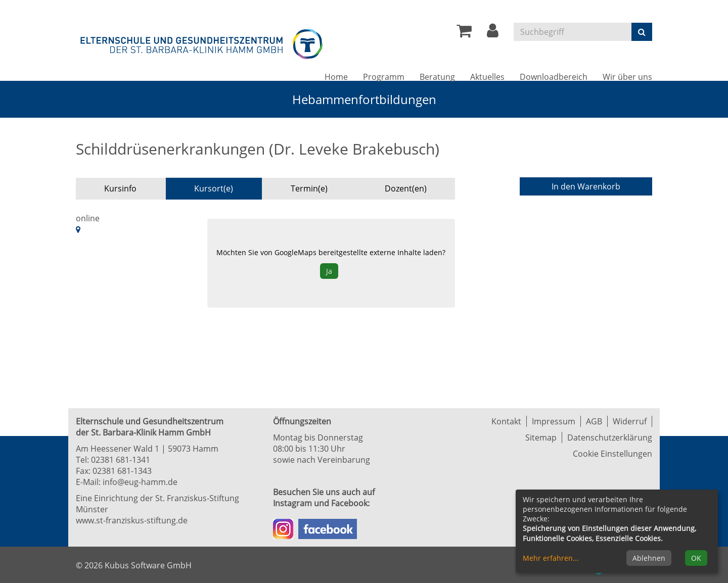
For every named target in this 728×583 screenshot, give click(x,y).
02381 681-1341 (121, 460)
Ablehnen (649, 558)
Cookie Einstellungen (612, 454)
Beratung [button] (437, 77)
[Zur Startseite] (202, 42)
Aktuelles (487, 77)
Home (336, 77)
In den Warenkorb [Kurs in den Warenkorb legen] (586, 186)
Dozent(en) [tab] (406, 188)
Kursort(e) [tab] (214, 188)
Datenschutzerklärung (610, 438)
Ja (329, 271)
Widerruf (630, 421)
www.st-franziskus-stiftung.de (132, 520)
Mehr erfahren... (551, 558)
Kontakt (506, 421)
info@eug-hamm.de (140, 482)
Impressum (554, 421)
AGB (594, 421)
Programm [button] (384, 77)
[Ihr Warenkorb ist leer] (464, 33)
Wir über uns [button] (627, 77)
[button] (493, 33)
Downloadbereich (554, 77)
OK (696, 558)
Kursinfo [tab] (120, 188)
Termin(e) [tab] (309, 188)
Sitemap (541, 438)
